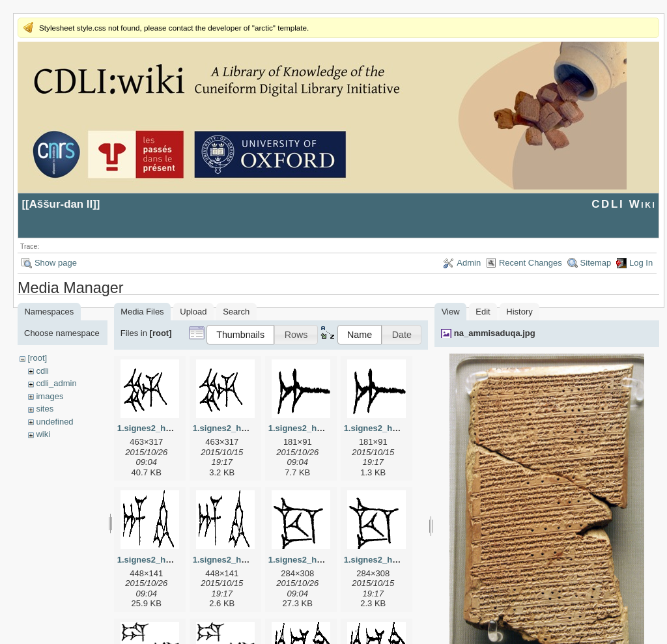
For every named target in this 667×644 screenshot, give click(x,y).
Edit (483, 312)
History (519, 312)
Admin (469, 263)
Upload (193, 312)
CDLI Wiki (624, 204)
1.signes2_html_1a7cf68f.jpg (326, 428)
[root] (37, 358)
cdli (42, 371)
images (50, 396)
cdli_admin (56, 383)
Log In (641, 263)
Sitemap (596, 263)
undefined (54, 422)
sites (45, 409)
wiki (43, 434)
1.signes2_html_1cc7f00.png (401, 560)
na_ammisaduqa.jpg (495, 333)
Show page (56, 263)
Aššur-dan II (61, 204)
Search (236, 312)
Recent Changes (531, 263)
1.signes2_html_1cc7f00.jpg (324, 560)
